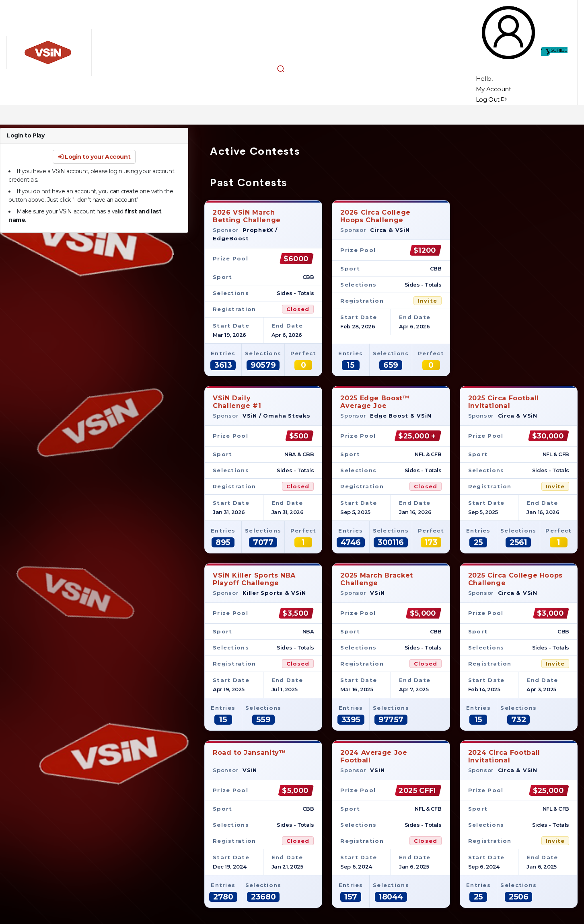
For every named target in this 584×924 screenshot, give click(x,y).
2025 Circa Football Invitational (504, 402)
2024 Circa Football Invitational (504, 756)
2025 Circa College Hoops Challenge (515, 579)
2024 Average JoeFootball (374, 756)
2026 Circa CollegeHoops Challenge (375, 216)
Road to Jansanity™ (250, 756)
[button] (281, 68)
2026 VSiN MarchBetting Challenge (247, 216)
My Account (494, 89)
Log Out (491, 99)
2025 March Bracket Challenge (377, 579)
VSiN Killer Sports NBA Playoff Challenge (254, 579)
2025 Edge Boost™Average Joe (375, 402)
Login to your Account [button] (94, 157)
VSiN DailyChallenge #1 (237, 402)
